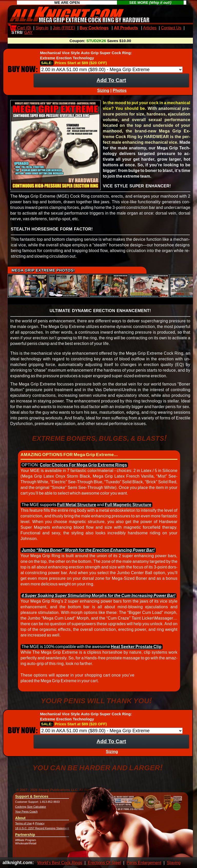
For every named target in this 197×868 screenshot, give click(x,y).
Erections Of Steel (105, 863)
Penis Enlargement (144, 863)
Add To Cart (111, 80)
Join (64, 28)
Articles (150, 28)
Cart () (21, 28)
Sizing (103, 90)
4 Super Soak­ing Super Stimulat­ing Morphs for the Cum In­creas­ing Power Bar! (98, 596)
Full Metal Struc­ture (77, 505)
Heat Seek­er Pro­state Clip (136, 647)
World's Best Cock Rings (60, 863)
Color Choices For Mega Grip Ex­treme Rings (83, 465)
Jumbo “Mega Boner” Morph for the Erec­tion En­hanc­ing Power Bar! (88, 550)
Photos (120, 90)
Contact (171, 28)
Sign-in (42, 28)
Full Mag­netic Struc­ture (128, 505)
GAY (28, 32)
